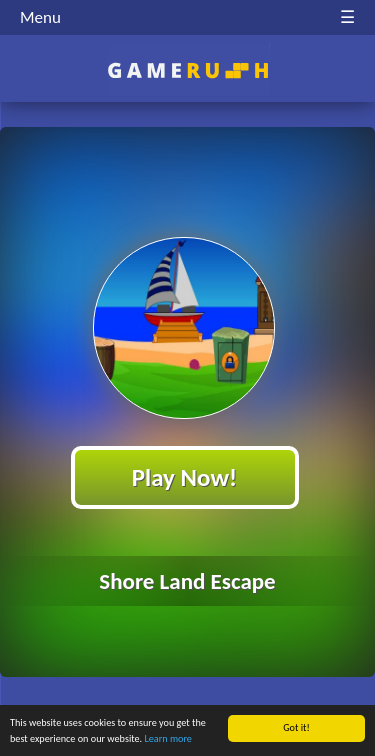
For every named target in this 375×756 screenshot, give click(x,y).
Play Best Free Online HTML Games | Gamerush (187, 70)
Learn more (168, 739)
